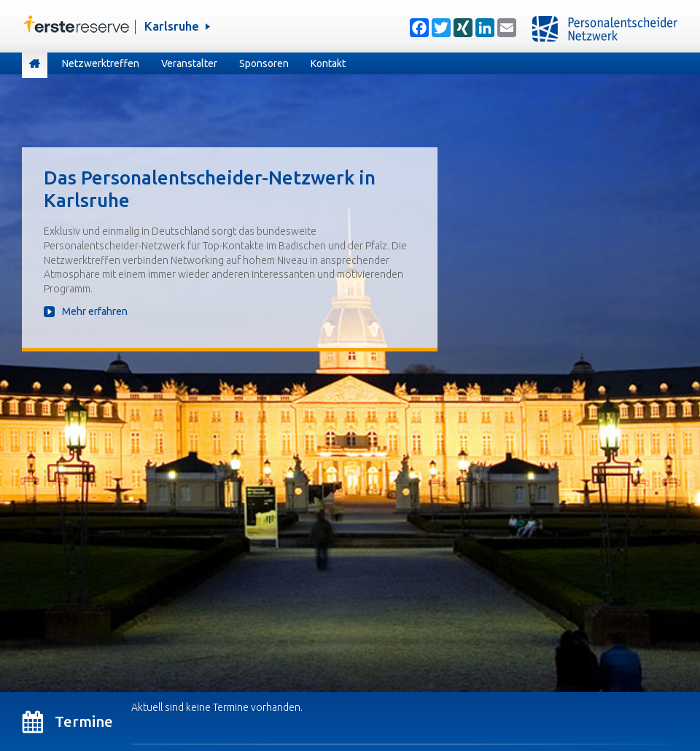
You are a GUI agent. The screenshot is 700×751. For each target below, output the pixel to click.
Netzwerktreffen (101, 63)
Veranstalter (189, 63)
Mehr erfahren (95, 311)
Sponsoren (264, 63)
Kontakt (328, 63)
